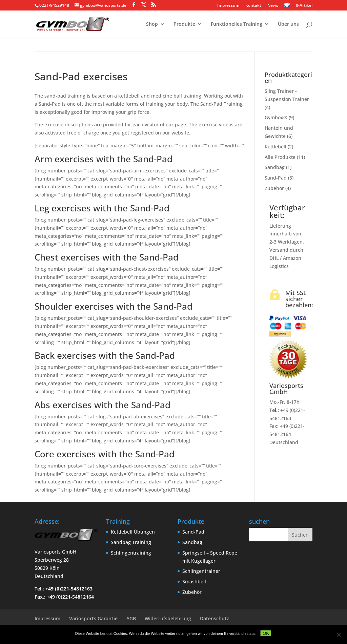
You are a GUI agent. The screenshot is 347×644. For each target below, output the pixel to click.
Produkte (184, 24)
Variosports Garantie (93, 618)
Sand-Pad (276, 178)
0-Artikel (304, 5)
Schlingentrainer (201, 571)
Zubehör (274, 188)
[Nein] (339, 635)
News (273, 6)
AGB (131, 618)
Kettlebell (275, 147)
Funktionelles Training (237, 24)
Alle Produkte (280, 157)
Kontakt (253, 6)
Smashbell (194, 581)
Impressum (228, 6)
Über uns (288, 24)
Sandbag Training (131, 542)
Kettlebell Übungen (133, 532)
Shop (152, 24)
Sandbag (275, 167)
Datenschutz (215, 618)
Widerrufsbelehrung (168, 618)
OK (266, 633)
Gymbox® (276, 117)
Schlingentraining (131, 553)
